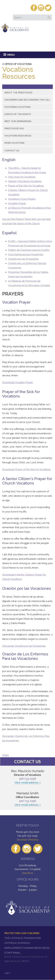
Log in (7, 973)
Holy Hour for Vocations (22, 177)
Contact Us (12, 151)
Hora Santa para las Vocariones (26, 254)
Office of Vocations (18, 64)
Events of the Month (18, 114)
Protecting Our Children (22, 933)
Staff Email (12, 953)
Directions (28, 873)
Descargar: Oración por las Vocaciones (24, 646)
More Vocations (14, 143)
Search (50, 16)
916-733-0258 (28, 779)
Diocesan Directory (27, 840)
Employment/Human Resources (27, 948)
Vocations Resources (18, 136)
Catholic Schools (17, 943)
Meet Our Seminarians (18, 121)
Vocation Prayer (17, 203)
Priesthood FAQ (14, 129)
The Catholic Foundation (23, 938)
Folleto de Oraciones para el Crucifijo (29, 250)
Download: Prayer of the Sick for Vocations (26, 469)
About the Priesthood (18, 93)
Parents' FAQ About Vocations (25, 181)
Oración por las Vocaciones (23, 259)
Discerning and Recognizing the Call (27, 100)
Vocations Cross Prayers (22, 199)
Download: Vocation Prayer (18, 382)
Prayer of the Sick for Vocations (26, 186)
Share (5, 755)
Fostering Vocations (17, 107)
